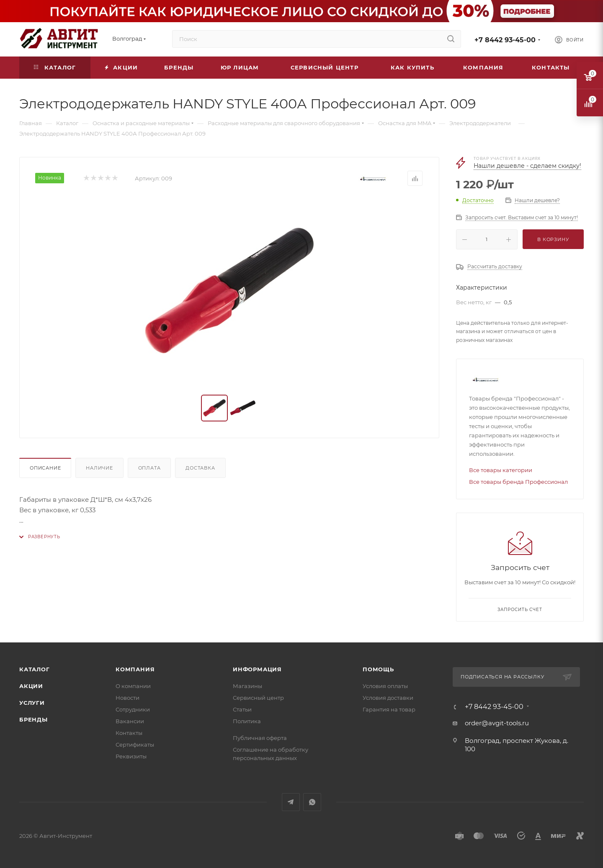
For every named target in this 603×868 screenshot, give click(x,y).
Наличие (99, 468)
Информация (257, 669)
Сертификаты (135, 745)
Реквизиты (131, 756)
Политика (247, 721)
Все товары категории (501, 470)
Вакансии (130, 721)
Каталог (35, 669)
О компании (133, 686)
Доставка (200, 468)
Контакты (129, 733)
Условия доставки (388, 698)
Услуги (32, 703)
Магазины (247, 686)
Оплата (149, 468)
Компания (135, 669)
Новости (128, 698)
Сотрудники (133, 709)
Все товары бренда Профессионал (518, 482)
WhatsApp (312, 802)
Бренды (33, 719)
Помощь (378, 669)
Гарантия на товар (389, 709)
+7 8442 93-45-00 (505, 40)
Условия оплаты (385, 686)
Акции (31, 686)
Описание (45, 468)
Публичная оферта (260, 738)
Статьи (242, 709)
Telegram (291, 802)
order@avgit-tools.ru (497, 723)
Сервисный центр (258, 698)
